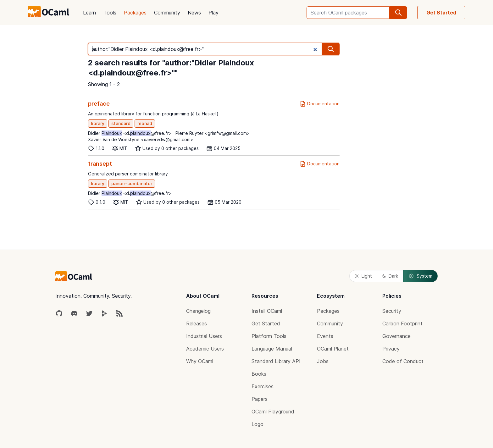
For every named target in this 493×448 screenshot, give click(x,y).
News (194, 13)
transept (100, 164)
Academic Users (205, 349)
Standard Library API (276, 361)
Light (363, 276)
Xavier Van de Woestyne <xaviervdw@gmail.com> (141, 139)
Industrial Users (204, 336)
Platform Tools (269, 336)
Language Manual (272, 349)
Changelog (198, 311)
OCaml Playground (273, 412)
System (420, 276)
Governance (396, 336)
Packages (135, 13)
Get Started (441, 13)
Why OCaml (200, 361)
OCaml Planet (333, 349)
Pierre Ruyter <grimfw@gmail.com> (213, 133)
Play (213, 13)
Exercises (263, 386)
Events (325, 336)
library (98, 123)
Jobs (323, 361)
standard (121, 123)
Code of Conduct (403, 361)
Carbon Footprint (402, 324)
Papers (260, 399)
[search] (398, 13)
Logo (258, 424)
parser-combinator (132, 183)
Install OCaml (267, 311)
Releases (197, 324)
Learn (89, 13)
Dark (390, 276)
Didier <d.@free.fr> (130, 133)
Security (392, 311)
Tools (110, 13)
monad (145, 123)
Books (259, 374)
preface (99, 104)
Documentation (320, 104)
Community (167, 13)
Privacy (391, 349)
